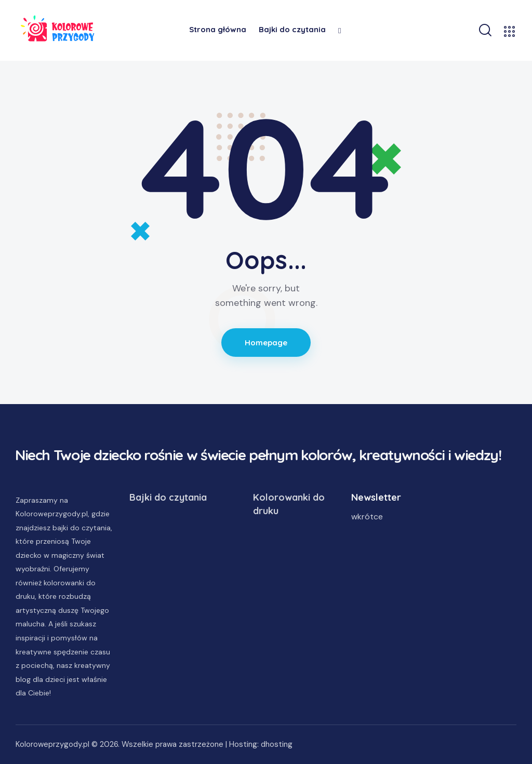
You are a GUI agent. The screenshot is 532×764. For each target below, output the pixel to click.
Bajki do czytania (168, 497)
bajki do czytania (82, 528)
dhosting (277, 744)
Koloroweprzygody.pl (52, 744)
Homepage (266, 343)
